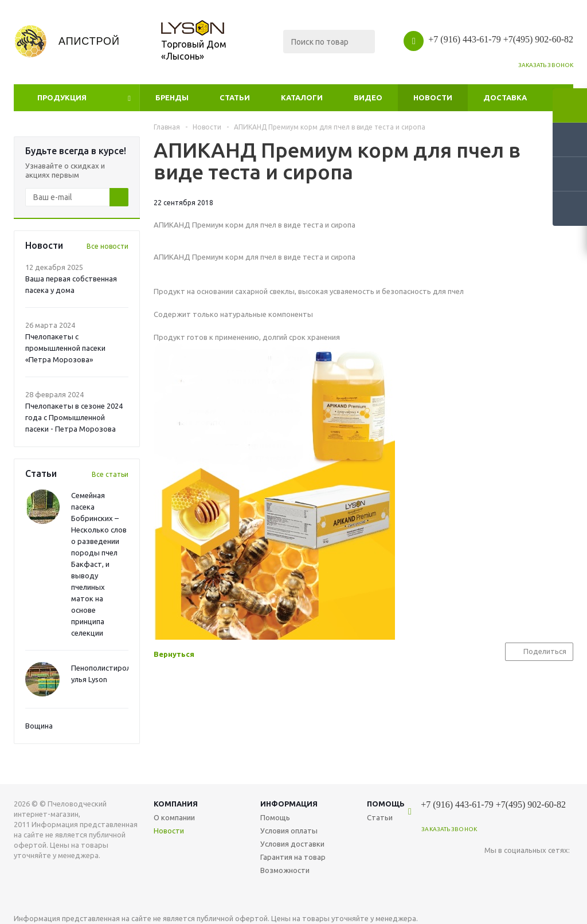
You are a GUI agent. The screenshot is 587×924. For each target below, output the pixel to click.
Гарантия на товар (293, 857)
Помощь (386, 804)
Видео (368, 97)
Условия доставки (292, 844)
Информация (289, 804)
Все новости (107, 246)
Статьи (235, 97)
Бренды (172, 97)
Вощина (39, 726)
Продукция (62, 97)
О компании (174, 817)
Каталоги (302, 97)
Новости (433, 97)
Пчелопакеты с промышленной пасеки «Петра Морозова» (65, 348)
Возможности (285, 870)
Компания (176, 804)
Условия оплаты (289, 831)
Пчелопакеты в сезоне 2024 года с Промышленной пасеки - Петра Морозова (74, 417)
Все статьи (110, 474)
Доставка (505, 97)
